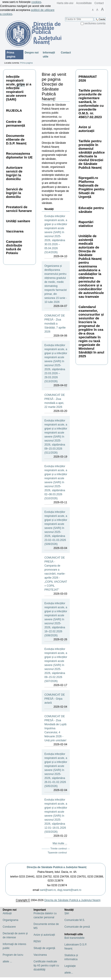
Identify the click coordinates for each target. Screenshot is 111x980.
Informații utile (49, 55)
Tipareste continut (57, 853)
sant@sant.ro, (48, 890)
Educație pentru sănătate (91, 210)
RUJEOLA (14, 110)
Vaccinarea (15, 231)
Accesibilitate (84, 3)
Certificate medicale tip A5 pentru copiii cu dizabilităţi (46, 966)
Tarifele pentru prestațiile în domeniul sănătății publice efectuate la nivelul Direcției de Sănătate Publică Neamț (92, 154)
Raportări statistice (86, 224)
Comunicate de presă (77, 927)
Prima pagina (11, 55)
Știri (67, 913)
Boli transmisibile (74, 938)
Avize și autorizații (86, 129)
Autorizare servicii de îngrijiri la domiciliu (14, 173)
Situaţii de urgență (44, 948)
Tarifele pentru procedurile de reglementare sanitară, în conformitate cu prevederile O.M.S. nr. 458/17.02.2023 (91, 104)
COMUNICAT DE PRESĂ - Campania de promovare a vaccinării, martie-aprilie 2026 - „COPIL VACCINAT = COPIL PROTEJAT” (56, 576)
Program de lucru (13, 955)
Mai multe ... (60, 843)
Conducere (9, 927)
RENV (37, 941)
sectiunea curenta (95, 23)
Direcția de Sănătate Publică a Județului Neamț (57, 867)
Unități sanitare (18, 221)
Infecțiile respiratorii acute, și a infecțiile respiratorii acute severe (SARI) (19, 88)
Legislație (70, 966)
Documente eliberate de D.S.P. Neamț (16, 139)
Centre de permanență (15, 123)
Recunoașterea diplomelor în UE (19, 155)
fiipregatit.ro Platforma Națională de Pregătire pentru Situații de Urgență (91, 187)
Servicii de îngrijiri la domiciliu (14, 193)
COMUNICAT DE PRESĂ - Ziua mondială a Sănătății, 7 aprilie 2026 (56, 326)
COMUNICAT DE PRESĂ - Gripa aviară (56, 701)
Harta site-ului (65, 3)
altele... (69, 973)
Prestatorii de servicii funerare (19, 209)
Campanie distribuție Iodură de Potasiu (14, 247)
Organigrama (10, 920)
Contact (99, 3)
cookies (36, 2)
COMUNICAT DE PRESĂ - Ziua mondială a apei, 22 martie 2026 (56, 403)
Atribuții (7, 913)
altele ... (7, 962)
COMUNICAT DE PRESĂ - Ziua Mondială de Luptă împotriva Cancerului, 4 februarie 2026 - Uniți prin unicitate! (56, 731)
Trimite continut (59, 849)
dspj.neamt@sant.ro (69, 890)
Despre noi (32, 53)
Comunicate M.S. (75, 920)
